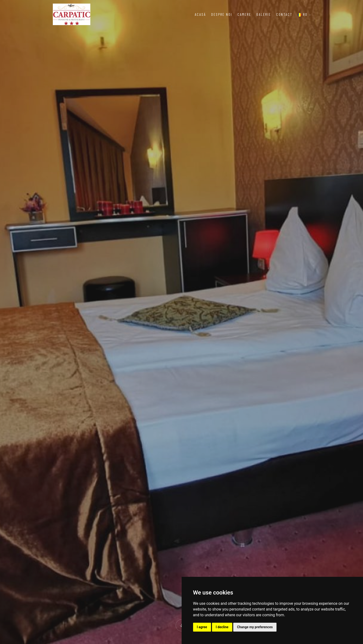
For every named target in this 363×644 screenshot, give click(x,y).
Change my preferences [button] (255, 627)
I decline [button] (222, 627)
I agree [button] (202, 627)
